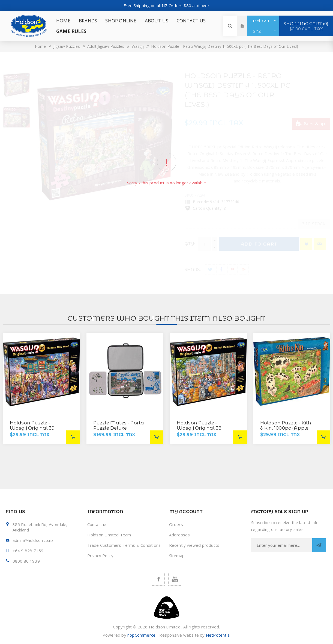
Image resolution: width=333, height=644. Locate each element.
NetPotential (218, 635)
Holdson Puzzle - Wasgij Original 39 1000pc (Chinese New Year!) (36, 431)
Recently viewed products (194, 545)
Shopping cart (306, 26)
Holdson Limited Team (109, 535)
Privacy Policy (100, 556)
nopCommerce (141, 635)
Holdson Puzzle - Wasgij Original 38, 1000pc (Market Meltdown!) (200, 431)
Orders (176, 524)
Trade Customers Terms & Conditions (124, 545)
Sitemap (177, 556)
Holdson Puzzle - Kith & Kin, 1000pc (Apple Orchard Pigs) (286, 428)
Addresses (180, 535)
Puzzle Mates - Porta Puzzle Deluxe (119, 425)
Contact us (97, 524)
